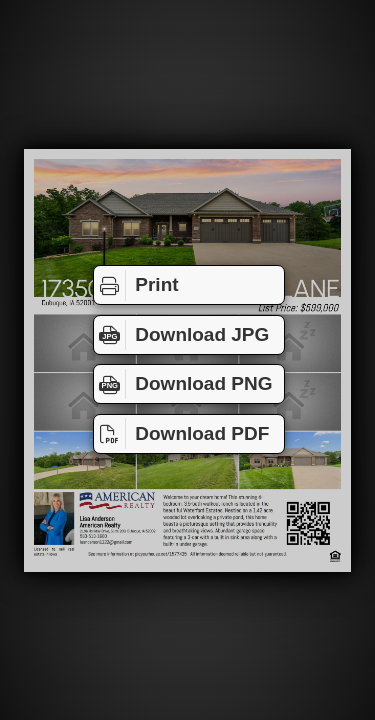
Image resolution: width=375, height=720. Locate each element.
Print (136, 285)
